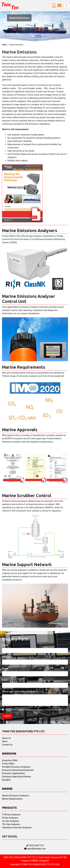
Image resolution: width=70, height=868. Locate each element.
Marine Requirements (12, 799)
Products (9, 808)
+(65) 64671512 (35, 845)
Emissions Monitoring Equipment (18, 770)
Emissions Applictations (14, 773)
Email (5, 680)
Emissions (9, 754)
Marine (7, 789)
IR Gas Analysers (10, 818)
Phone (5, 668)
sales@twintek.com (35, 849)
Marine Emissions (17, 45)
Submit (7, 716)
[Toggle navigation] (66, 6)
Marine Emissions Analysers (16, 796)
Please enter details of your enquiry (19, 692)
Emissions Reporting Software (16, 777)
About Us (6, 738)
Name (5, 645)
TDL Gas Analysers (11, 824)
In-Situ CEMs (8, 764)
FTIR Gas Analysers (11, 815)
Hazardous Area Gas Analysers (17, 828)
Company (7, 657)
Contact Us (7, 745)
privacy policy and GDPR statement (48, 710)
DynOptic (6, 780)
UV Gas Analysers (10, 821)
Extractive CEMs (10, 760)
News (5, 741)
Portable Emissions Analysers (16, 767)
